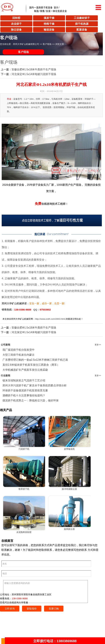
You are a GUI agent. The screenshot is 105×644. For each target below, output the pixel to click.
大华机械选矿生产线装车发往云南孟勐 (25, 370)
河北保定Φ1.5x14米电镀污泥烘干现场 (34, 74)
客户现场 (47, 44)
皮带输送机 (69, 449)
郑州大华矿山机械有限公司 (26, 44)
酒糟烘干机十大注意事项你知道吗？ (24, 395)
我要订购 (54, 609)
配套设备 (82, 30)
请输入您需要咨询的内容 (45, 592)
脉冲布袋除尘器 (69, 489)
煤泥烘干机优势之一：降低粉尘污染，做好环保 (31, 400)
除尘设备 (16, 30)
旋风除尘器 (69, 529)
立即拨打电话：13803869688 (55, 641)
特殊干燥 (49, 24)
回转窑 (16, 18)
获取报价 (32, 609)
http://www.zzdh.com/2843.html (50, 319)
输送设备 (49, 30)
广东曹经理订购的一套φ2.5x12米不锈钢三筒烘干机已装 (35, 360)
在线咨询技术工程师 (50, 204)
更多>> (98, 345)
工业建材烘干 (82, 18)
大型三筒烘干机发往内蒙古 (19, 355)
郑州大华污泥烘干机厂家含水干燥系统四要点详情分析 (35, 385)
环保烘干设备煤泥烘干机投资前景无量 (25, 390)
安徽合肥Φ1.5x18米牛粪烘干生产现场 (34, 69)
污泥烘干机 (24, 449)
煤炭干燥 (49, 18)
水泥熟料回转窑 (24, 532)
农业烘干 (16, 24)
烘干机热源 (82, 24)
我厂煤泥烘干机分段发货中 (19, 350)
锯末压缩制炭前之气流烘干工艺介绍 (24, 380)
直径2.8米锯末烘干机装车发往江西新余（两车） (31, 365)
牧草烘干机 (24, 489)
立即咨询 (10, 609)
